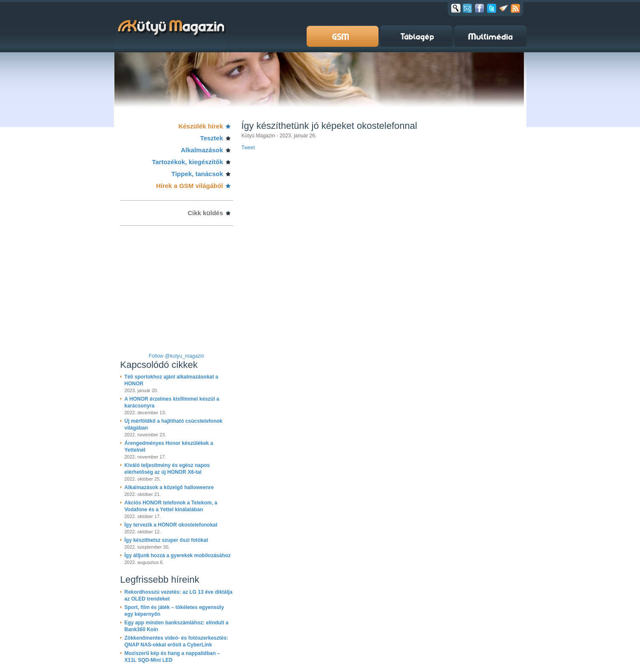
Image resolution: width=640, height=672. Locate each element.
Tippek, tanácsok (197, 174)
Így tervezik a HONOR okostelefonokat (171, 525)
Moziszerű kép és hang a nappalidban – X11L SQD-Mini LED (172, 657)
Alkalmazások (202, 150)
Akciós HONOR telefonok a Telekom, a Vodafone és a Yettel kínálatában (171, 506)
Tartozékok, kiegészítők (187, 162)
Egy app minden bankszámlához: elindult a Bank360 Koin (177, 626)
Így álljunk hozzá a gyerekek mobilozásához (178, 555)
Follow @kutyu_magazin (177, 356)
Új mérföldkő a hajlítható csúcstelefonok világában (174, 424)
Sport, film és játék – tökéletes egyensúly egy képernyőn (174, 611)
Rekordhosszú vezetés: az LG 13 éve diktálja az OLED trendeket (179, 595)
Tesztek (212, 138)
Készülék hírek (201, 126)
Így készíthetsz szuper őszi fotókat (166, 540)
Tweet (248, 148)
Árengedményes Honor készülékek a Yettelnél (169, 447)
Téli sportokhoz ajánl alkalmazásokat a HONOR (172, 380)
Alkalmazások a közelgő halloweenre (169, 487)
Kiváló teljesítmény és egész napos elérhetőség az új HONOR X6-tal (167, 469)
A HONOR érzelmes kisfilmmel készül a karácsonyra (172, 402)
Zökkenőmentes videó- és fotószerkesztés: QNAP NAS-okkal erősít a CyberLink (176, 641)
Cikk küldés (205, 213)
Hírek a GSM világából (190, 186)
